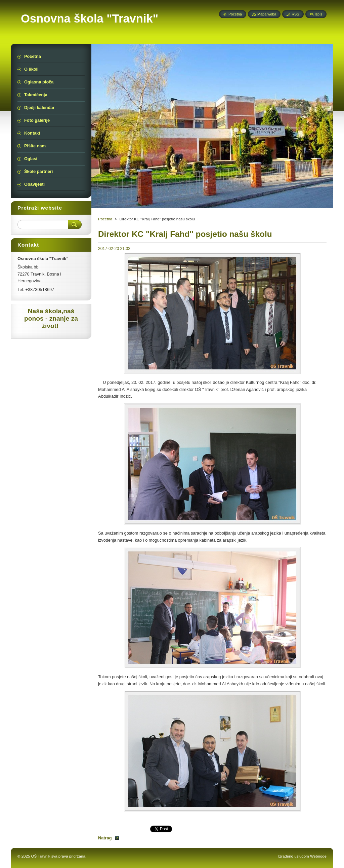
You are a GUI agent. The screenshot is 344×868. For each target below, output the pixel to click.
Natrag (105, 838)
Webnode (318, 856)
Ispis (318, 14)
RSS (295, 14)
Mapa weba (267, 14)
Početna (105, 219)
